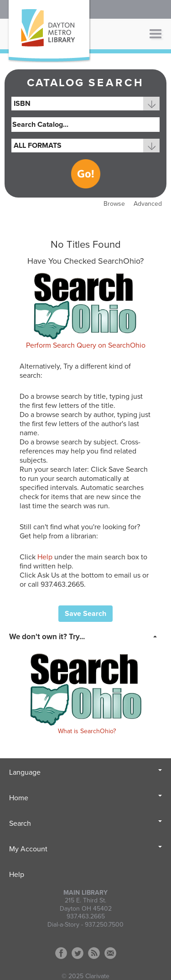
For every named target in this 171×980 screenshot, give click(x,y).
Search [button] (85, 824)
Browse (114, 204)
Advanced (148, 204)
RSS (94, 953)
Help (45, 557)
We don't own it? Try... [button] (47, 637)
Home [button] (85, 798)
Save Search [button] (85, 614)
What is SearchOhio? (87, 731)
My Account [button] (85, 849)
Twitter (78, 953)
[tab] (85, 636)
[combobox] (85, 104)
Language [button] (85, 772)
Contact (110, 953)
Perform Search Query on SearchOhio (86, 345)
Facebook (61, 953)
